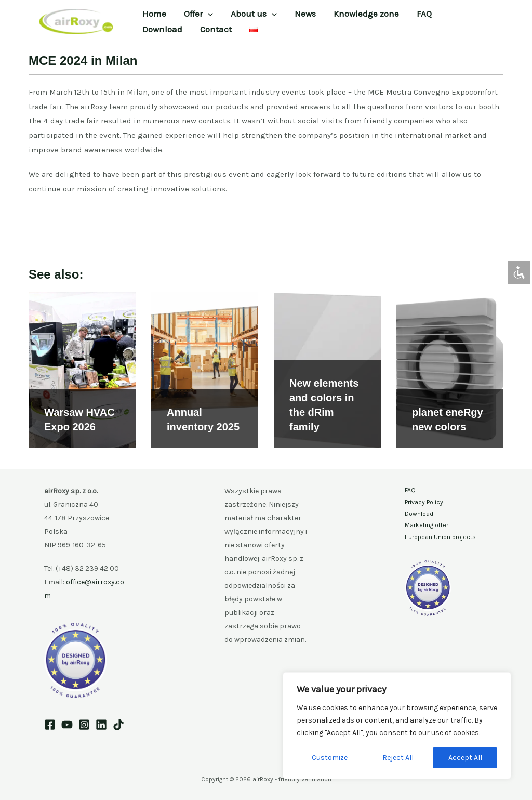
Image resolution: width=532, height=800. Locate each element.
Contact (216, 29)
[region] (397, 726)
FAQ (424, 14)
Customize (330, 758)
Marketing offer (427, 525)
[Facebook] (50, 725)
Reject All (398, 758)
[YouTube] (67, 725)
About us (254, 14)
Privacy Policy (424, 502)
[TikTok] (118, 725)
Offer (198, 14)
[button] (208, 14)
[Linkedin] (101, 725)
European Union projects (440, 537)
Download (162, 29)
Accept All (465, 758)
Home (154, 14)
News (305, 14)
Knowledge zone (366, 14)
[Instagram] (84, 725)
